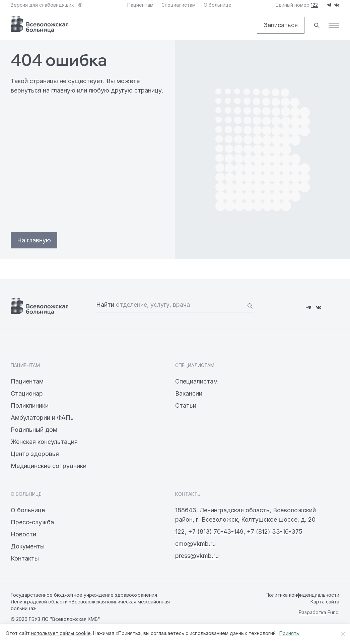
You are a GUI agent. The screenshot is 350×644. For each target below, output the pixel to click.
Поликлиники (30, 405)
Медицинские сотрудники (49, 466)
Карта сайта (325, 602)
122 (180, 532)
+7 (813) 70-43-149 (216, 532)
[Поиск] (317, 25)
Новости (23, 534)
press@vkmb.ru (197, 556)
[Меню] (334, 25)
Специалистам (196, 381)
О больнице (28, 510)
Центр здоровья (35, 454)
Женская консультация (44, 442)
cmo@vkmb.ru (195, 544)
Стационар (27, 393)
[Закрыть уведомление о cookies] (343, 634)
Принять (289, 633)
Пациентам (27, 381)
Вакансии (189, 393)
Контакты (25, 558)
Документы (28, 546)
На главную (34, 240)
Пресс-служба (32, 522)
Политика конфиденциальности (302, 595)
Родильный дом (34, 430)
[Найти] (250, 306)
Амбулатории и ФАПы (43, 418)
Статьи (186, 405)
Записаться (281, 25)
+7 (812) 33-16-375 (275, 532)
